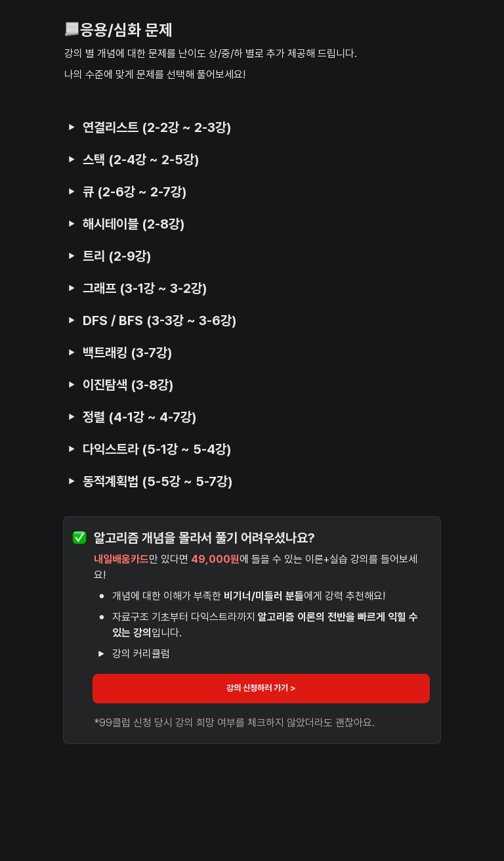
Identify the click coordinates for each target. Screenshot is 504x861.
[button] (72, 127)
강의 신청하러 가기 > (261, 688)
